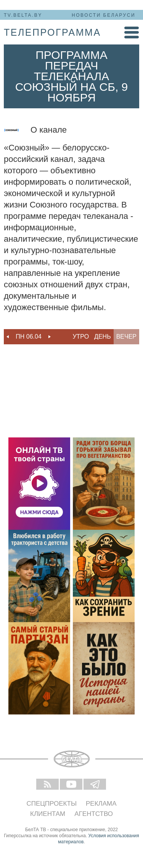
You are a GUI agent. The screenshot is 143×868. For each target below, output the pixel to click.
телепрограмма (52, 32)
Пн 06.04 (29, 337)
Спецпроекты (51, 804)
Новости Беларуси (104, 15)
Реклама (101, 804)
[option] (29, 337)
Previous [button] (8, 337)
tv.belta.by (23, 15)
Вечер (126, 337)
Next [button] (50, 337)
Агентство (94, 814)
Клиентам (48, 814)
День (103, 337)
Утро (81, 337)
